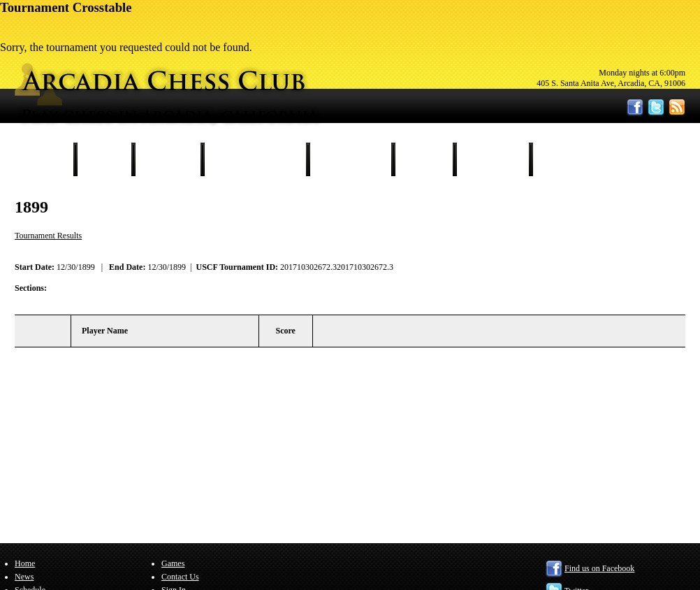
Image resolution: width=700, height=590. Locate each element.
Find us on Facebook (599, 568)
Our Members (350, 159)
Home (46, 159)
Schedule (168, 159)
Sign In (562, 159)
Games (424, 159)
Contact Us (493, 159)
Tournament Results (255, 159)
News (104, 159)
